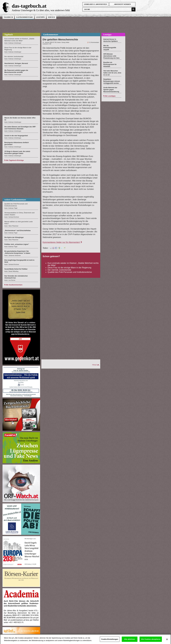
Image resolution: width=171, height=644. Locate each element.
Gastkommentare (24, 17)
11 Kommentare (94, 42)
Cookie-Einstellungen (110, 641)
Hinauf (94, 365)
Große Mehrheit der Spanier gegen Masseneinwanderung (111, 90)
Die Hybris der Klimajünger (14, 237)
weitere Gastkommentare (15, 200)
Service (51, 17)
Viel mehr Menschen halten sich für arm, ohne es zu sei (112, 73)
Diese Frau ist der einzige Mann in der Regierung (69, 268)
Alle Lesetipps (110, 96)
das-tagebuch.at (29, 6)
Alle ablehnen (130, 641)
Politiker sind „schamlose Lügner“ (17, 244)
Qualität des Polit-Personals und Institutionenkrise (70, 272)
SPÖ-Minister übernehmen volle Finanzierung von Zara (111, 56)
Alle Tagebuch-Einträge (15, 160)
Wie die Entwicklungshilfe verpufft (110, 48)
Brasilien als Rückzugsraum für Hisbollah (110, 64)
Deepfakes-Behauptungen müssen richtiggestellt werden (112, 81)
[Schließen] (167, 641)
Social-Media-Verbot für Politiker (16, 269)
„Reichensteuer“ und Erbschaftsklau (17, 231)
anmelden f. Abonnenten (95, 4)
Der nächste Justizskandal (59, 270)
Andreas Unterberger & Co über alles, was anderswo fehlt (41, 10)
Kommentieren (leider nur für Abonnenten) (61, 242)
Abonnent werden (122, 4)
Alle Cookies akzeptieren (151, 641)
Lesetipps (40, 17)
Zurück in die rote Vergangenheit (16, 136)
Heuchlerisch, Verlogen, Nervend (16, 63)
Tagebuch (8, 17)
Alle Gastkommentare (14, 285)
